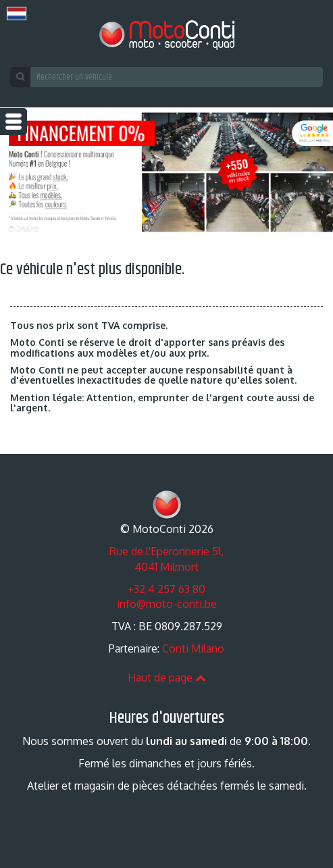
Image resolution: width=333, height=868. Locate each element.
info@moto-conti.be (167, 604)
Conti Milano (193, 648)
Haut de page (167, 678)
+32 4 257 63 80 (166, 589)
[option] (166, 172)
